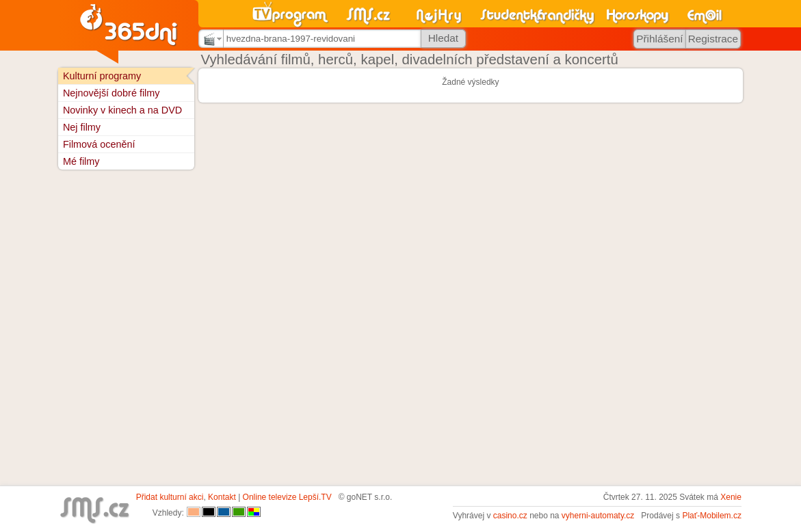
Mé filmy (81, 161)
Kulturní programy (102, 76)
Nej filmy (82, 127)
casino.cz (510, 516)
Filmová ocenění (99, 144)
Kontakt (222, 497)
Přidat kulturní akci (170, 497)
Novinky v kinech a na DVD (122, 110)
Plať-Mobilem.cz (712, 516)
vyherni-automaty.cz (598, 516)
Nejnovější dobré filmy (111, 93)
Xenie (731, 497)
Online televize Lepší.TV (287, 497)
